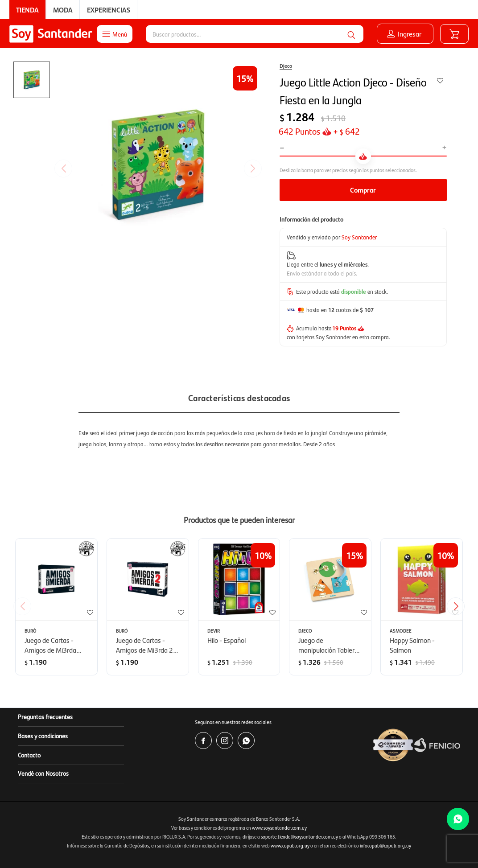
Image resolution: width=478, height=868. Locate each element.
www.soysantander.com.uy (279, 828)
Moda (63, 10)
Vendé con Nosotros (43, 773)
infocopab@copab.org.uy (385, 845)
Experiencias (109, 10)
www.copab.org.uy (290, 845)
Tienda (27, 10)
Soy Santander (359, 237)
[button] (351, 34)
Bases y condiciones (43, 736)
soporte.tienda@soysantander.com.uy (299, 837)
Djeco (286, 66)
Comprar (363, 190)
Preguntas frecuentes (45, 716)
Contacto (29, 755)
